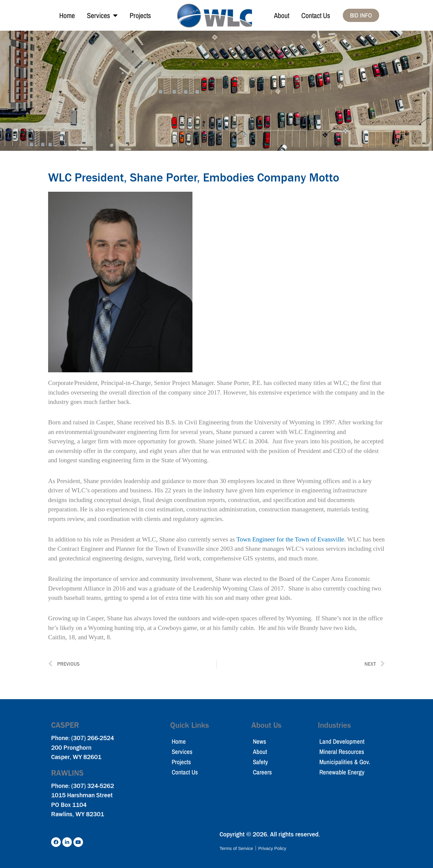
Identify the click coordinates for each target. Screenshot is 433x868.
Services (102, 15)
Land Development (342, 741)
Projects (140, 15)
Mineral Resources (342, 752)
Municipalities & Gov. (345, 762)
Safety (260, 762)
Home (67, 15)
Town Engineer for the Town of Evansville (290, 539)
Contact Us (316, 15)
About (282, 15)
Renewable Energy (342, 772)
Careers (262, 772)
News (259, 741)
